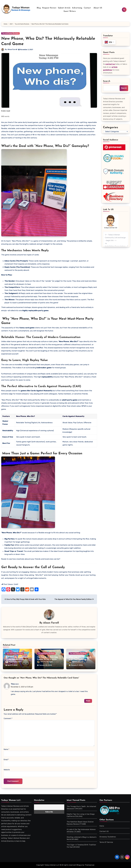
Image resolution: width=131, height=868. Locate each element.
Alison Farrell (12, 49)
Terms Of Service (106, 842)
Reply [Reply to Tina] (88, 701)
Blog (39, 8)
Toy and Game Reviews (10, 33)
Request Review (49, 8)
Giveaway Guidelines (108, 837)
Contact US (104, 831)
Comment (8, 718)
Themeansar (89, 865)
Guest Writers (70, 11)
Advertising (77, 8)
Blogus (79, 865)
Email (6, 760)
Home (102, 826)
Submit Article (64, 8)
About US (97, 8)
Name (6, 749)
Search (107, 81)
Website (7, 770)
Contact (87, 8)
